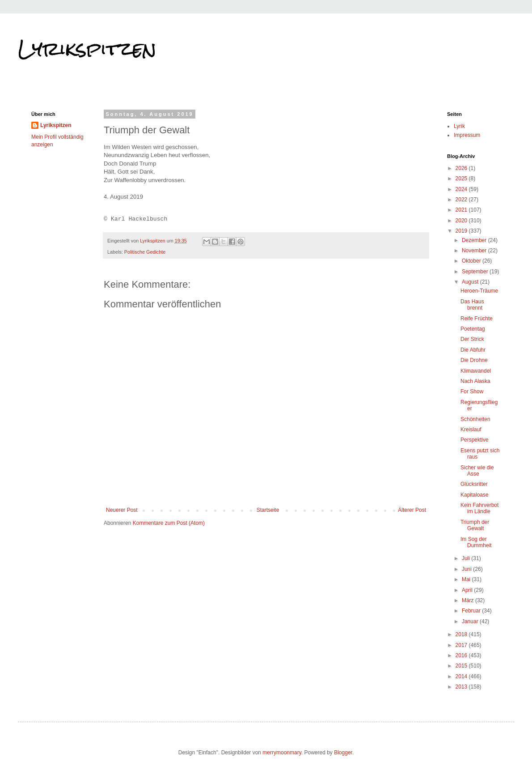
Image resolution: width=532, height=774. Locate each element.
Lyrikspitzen (87, 49)
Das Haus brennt (472, 305)
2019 (462, 231)
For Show (472, 391)
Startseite (268, 510)
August (471, 282)
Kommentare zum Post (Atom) (169, 523)
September (476, 272)
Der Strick (472, 339)
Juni (467, 569)
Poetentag (473, 329)
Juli (467, 558)
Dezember (475, 240)
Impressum (467, 135)
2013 (462, 687)
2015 (462, 666)
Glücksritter (474, 484)
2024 (462, 189)
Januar (471, 621)
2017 (462, 645)
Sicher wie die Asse (477, 471)
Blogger (343, 753)
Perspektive (475, 440)
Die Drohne (474, 360)
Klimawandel (476, 371)
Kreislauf (471, 430)
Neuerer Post (122, 510)
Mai (467, 579)
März (469, 600)
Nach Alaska (475, 381)
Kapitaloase (475, 495)
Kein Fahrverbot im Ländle (479, 508)
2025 (462, 179)
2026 (462, 168)
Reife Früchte (477, 319)
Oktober (472, 261)
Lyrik (459, 126)
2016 (462, 655)
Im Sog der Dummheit (476, 542)
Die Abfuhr (473, 350)
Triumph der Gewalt (475, 525)
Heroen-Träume (479, 291)
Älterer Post (412, 510)
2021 (462, 210)
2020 (462, 221)
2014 (462, 676)
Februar (472, 611)
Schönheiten (475, 419)
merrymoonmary (282, 753)
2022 (462, 200)
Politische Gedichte (145, 252)
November (475, 251)
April (468, 590)
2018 (462, 634)
